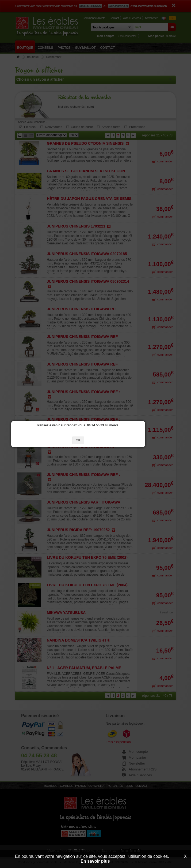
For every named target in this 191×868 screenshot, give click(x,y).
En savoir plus (95, 861)
